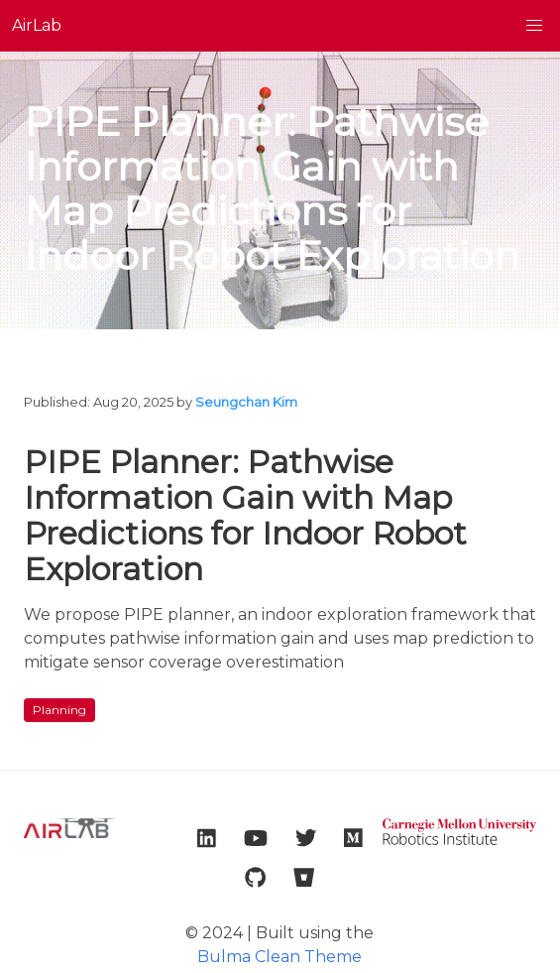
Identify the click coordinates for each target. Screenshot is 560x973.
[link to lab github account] (255, 878)
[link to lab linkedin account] (207, 838)
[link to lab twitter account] (306, 838)
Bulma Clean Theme (280, 957)
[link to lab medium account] (353, 838)
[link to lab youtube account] (256, 838)
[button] (534, 26)
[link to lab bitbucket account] (304, 878)
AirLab (37, 25)
